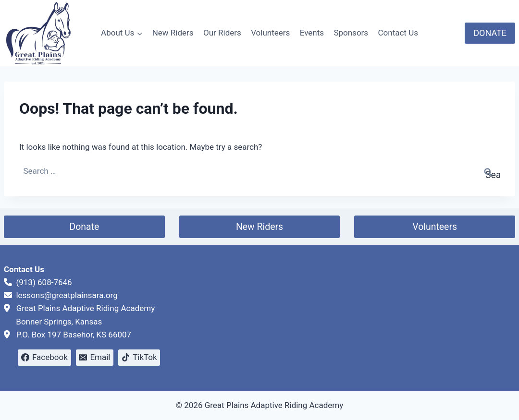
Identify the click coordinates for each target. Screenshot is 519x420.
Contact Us (398, 33)
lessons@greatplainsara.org (67, 295)
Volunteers (270, 33)
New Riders (173, 33)
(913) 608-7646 (44, 282)
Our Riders (222, 33)
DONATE (490, 33)
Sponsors (351, 33)
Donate (84, 227)
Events (312, 33)
